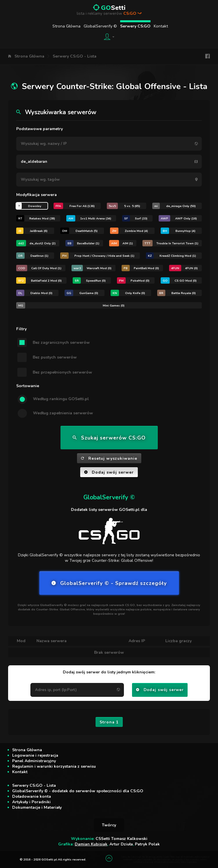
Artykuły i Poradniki (31, 802)
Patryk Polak (147, 844)
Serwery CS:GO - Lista (75, 56)
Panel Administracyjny (34, 761)
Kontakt (161, 26)
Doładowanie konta (32, 796)
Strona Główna (66, 26)
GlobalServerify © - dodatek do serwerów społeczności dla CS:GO (78, 791)
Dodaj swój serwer (109, 472)
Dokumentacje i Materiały (37, 807)
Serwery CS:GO (135, 26)
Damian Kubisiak (91, 844)
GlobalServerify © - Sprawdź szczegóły (109, 583)
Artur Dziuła (121, 844)
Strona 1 (109, 722)
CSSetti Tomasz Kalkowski (121, 839)
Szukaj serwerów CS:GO (109, 438)
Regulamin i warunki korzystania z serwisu (54, 766)
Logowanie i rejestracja (35, 755)
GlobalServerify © (100, 26)
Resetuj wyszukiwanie (109, 458)
